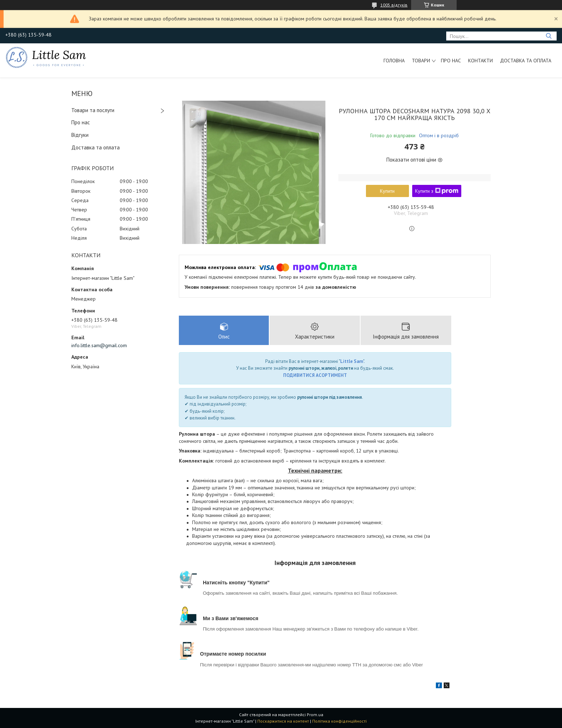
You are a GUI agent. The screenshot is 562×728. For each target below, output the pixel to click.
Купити (387, 191)
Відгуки (80, 135)
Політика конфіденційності (339, 721)
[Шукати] (549, 36)
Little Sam (352, 361)
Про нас (451, 61)
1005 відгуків (394, 5)
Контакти (480, 61)
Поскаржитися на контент (283, 721)
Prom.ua (315, 715)
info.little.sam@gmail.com (99, 345)
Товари (421, 61)
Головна (394, 61)
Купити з (437, 191)
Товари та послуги (93, 110)
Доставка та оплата (526, 61)
